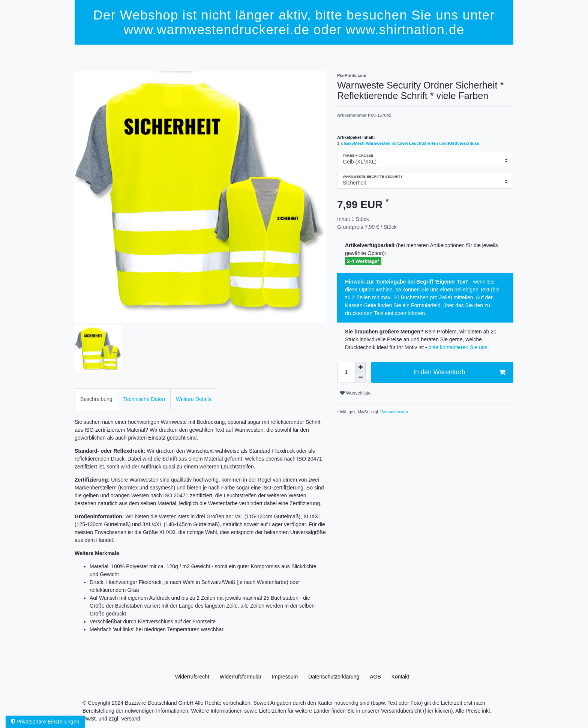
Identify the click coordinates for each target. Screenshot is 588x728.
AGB (375, 677)
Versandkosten (394, 412)
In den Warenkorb (459, 372)
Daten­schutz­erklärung (334, 677)
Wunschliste (355, 393)
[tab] (96, 399)
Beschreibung (96, 399)
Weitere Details (194, 399)
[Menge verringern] (360, 378)
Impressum (285, 677)
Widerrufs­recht (192, 677)
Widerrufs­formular (241, 677)
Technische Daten (144, 399)
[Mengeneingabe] (346, 372)
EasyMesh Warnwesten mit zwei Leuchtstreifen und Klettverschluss (412, 143)
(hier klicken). (439, 711)
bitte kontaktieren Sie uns (458, 347)
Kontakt (400, 677)
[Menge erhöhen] (360, 367)
